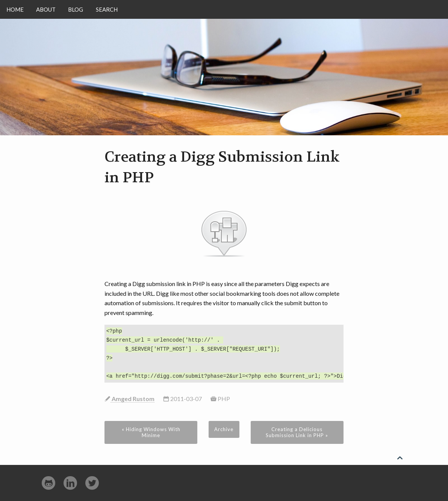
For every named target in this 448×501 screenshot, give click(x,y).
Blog (76, 9)
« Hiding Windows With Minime (151, 432)
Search (107, 9)
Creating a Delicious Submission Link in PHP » (297, 432)
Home (15, 9)
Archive (224, 429)
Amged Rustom (132, 399)
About (46, 9)
